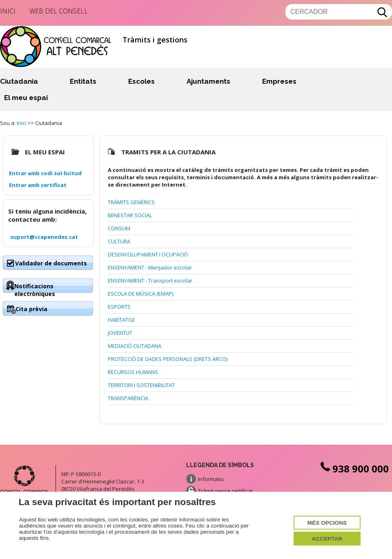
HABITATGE (121, 320)
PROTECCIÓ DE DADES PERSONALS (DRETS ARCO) (168, 359)
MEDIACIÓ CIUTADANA (135, 346)
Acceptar (327, 538)
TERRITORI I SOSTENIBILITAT (141, 385)
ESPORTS (119, 307)
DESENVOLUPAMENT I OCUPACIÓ (148, 254)
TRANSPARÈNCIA (128, 398)
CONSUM (119, 228)
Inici (8, 11)
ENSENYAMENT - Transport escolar (150, 281)
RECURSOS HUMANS (133, 372)
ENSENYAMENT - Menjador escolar (150, 267)
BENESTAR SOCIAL (130, 215)
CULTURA (119, 241)
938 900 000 (354, 469)
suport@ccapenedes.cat (44, 237)
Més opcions (327, 522)
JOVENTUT (120, 333)
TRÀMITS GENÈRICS (131, 202)
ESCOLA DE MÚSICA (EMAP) (140, 294)
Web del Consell (59, 11)
